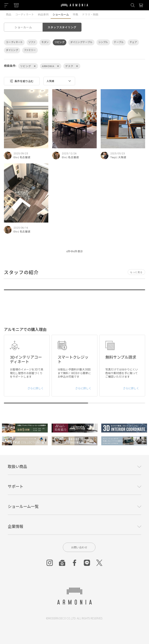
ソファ (32, 42)
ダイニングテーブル (81, 42)
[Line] (87, 563)
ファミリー (30, 50)
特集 (75, 14)
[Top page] (74, 8)
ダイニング (12, 50)
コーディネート (25, 14)
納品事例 (43, 14)
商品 (9, 14)
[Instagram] (50, 563)
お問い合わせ (79, 547)
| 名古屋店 (24, 157)
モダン (45, 42)
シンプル (103, 42)
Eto (16, 157)
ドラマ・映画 (90, 14)
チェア (133, 42)
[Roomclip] (62, 563)
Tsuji (113, 157)
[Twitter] (99, 563)
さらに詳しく (36, 388)
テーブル (119, 42)
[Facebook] (74, 563)
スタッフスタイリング (62, 27)
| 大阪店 (121, 157)
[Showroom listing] (16, 5)
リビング (60, 42)
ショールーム (61, 14)
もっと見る (136, 272)
